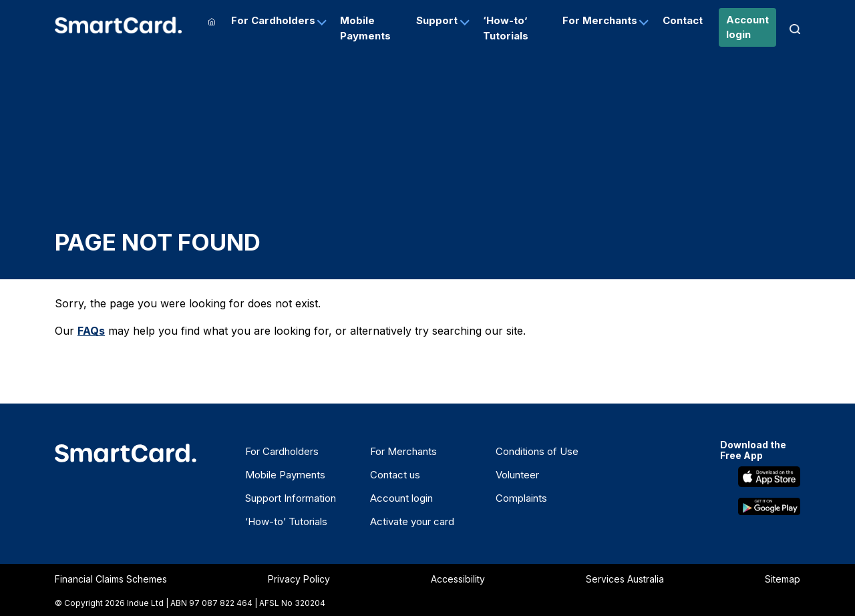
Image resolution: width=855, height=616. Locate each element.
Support (437, 20)
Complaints (521, 498)
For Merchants (600, 20)
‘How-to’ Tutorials (506, 28)
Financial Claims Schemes (111, 579)
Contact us (395, 475)
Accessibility (458, 579)
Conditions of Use (537, 451)
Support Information (291, 498)
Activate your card (412, 521)
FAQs (91, 331)
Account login (747, 27)
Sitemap (783, 579)
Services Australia (625, 579)
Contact (683, 20)
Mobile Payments (365, 28)
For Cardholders (273, 20)
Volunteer (517, 475)
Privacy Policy (299, 579)
